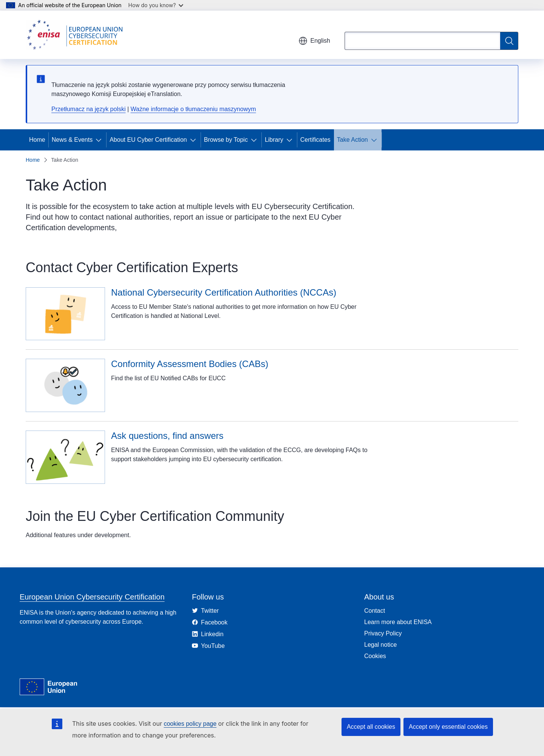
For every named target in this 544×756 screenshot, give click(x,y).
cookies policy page (190, 724)
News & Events (72, 140)
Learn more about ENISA (398, 622)
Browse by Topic (226, 140)
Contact (375, 611)
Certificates (315, 140)
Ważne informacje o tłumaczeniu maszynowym (193, 109)
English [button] (314, 41)
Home (37, 140)
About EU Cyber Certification (148, 140)
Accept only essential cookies (448, 727)
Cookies (375, 656)
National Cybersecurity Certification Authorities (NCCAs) (224, 292)
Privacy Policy (383, 633)
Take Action (352, 140)
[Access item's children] (100, 140)
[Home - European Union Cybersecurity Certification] (77, 35)
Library (274, 140)
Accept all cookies (371, 727)
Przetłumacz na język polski (89, 109)
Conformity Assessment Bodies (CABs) (190, 364)
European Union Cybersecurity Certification (92, 597)
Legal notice (380, 645)
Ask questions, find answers (167, 436)
